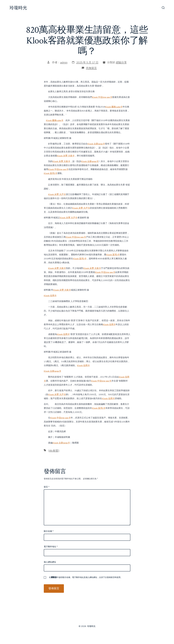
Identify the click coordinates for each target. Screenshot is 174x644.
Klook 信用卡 (50, 296)
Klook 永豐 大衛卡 (66, 156)
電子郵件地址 (51, 547)
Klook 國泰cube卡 (114, 107)
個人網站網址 (50, 562)
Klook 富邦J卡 (51, 173)
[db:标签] (54, 451)
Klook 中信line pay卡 (102, 97)
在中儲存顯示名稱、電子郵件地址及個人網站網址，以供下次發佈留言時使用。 (86, 577)
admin (64, 62)
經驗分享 (121, 62)
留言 (47, 487)
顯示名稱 (49, 531)
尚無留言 (91, 68)
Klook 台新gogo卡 (96, 144)
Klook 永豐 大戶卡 (57, 194)
